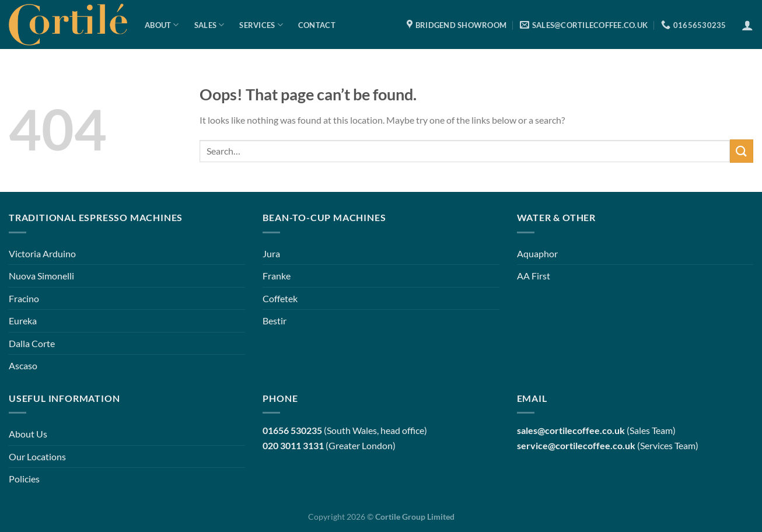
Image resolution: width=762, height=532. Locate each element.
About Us (28, 434)
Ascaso (23, 365)
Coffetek (280, 298)
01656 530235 (292, 430)
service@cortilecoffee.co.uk (576, 445)
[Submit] (742, 151)
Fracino (24, 298)
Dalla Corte (32, 343)
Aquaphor (537, 253)
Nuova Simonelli (41, 276)
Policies (24, 479)
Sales (209, 25)
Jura (271, 253)
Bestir (275, 321)
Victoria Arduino (42, 253)
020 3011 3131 (293, 445)
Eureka (23, 321)
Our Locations (37, 456)
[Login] (747, 25)
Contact (317, 25)
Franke (277, 276)
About (162, 25)
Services (261, 25)
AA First (534, 276)
